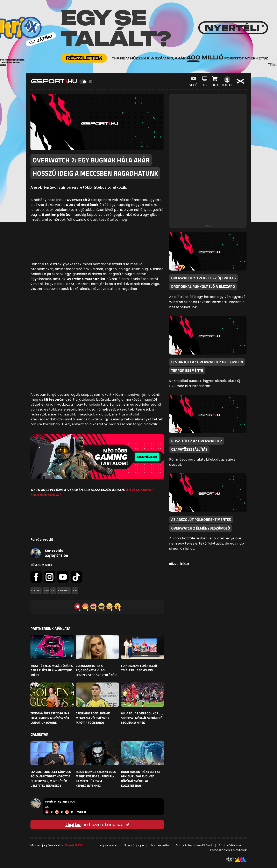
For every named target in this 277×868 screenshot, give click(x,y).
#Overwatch (64, 591)
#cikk (46, 591)
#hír (53, 591)
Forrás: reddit (42, 540)
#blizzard (36, 591)
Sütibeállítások (230, 845)
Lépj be (73, 825)
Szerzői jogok (134, 845)
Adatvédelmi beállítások (194, 845)
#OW (75, 591)
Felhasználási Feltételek (228, 850)
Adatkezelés (160, 845)
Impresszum (109, 845)
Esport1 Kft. (74, 845)
